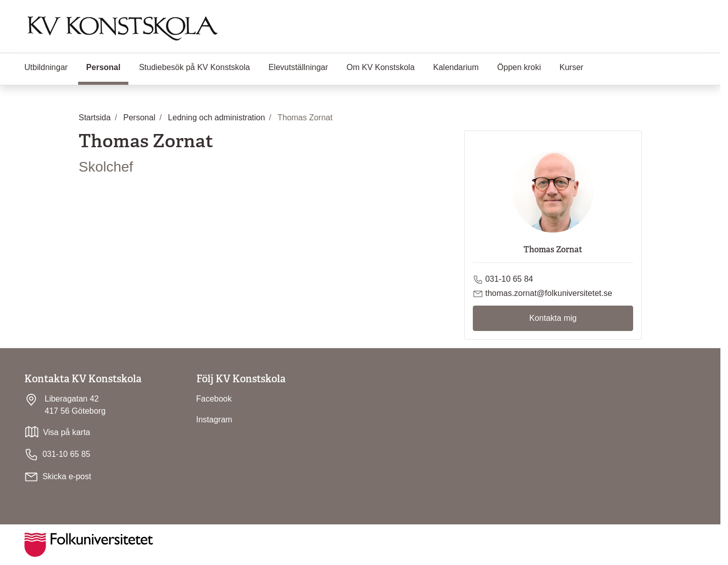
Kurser (571, 67)
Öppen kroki (519, 67)
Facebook (214, 399)
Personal (108, 67)
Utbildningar (46, 67)
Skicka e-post (67, 476)
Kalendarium (456, 67)
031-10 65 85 (57, 455)
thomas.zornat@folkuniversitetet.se (548, 293)
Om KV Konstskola (380, 67)
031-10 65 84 (509, 279)
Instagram (214, 420)
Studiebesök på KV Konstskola (195, 67)
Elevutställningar (298, 67)
